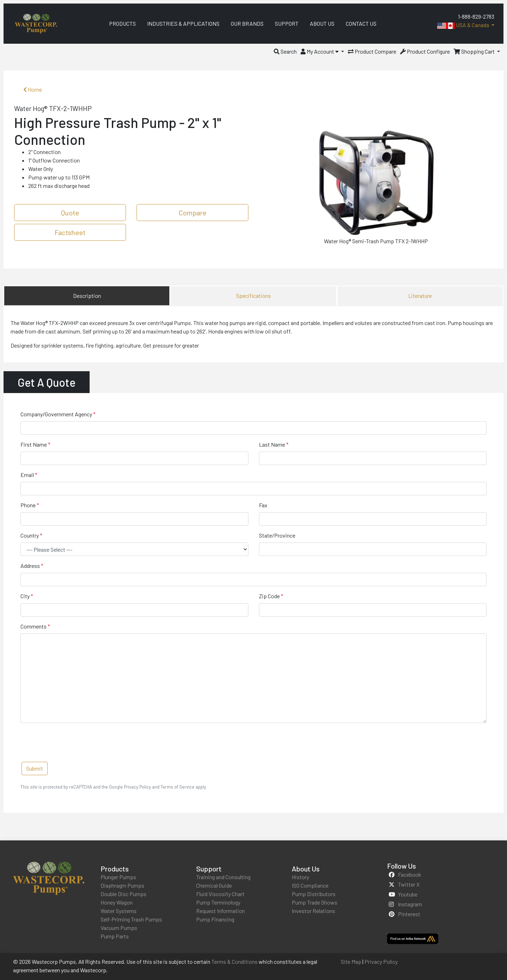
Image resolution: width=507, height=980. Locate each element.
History (300, 877)
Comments (34, 626)
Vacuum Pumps (119, 928)
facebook (410, 874)
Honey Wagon (117, 902)
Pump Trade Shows (315, 902)
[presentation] (74, 742)
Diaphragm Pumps (122, 885)
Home (33, 89)
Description (87, 296)
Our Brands (247, 23)
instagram (410, 904)
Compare (192, 213)
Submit (35, 768)
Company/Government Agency (56, 414)
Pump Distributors (314, 894)
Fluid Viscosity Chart (220, 894)
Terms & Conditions (234, 961)
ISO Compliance (310, 885)
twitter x (409, 884)
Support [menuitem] (287, 23)
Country (30, 535)
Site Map (351, 961)
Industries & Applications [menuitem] (183, 23)
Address (30, 566)
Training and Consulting (223, 877)
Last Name (272, 444)
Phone (28, 505)
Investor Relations (313, 911)
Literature (420, 296)
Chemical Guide (214, 885)
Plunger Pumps (118, 877)
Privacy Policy (381, 961)
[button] (285, 51)
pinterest (409, 914)
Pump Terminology (218, 902)
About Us (306, 869)
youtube (408, 894)
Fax (263, 505)
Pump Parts (115, 936)
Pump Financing (215, 919)
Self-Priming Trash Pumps (131, 919)
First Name (34, 444)
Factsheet (70, 232)
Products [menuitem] (122, 23)
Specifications (253, 296)
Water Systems (119, 911)
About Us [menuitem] (322, 23)
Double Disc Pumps (123, 894)
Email (27, 475)
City (25, 596)
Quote (70, 213)
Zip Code (269, 596)
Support (209, 869)
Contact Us (361, 23)
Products (115, 869)
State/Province (277, 535)
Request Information (221, 911)
